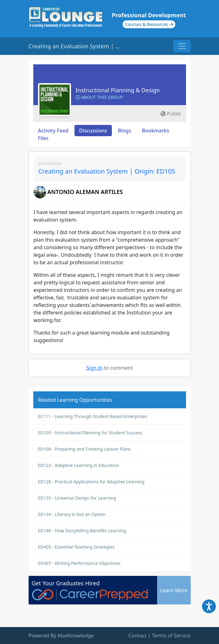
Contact (138, 636)
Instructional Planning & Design (118, 90)
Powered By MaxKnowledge (61, 636)
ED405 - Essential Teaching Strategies (76, 547)
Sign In (95, 368)
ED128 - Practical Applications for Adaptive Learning (91, 482)
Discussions (93, 131)
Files (43, 138)
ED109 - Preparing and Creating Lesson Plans (85, 449)
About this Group (99, 97)
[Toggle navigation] (182, 46)
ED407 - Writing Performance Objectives (79, 563)
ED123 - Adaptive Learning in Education (79, 465)
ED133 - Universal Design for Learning (77, 498)
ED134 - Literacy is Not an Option (72, 514)
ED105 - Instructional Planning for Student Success (90, 433)
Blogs (124, 131)
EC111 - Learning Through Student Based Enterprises (93, 416)
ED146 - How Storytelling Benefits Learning (82, 531)
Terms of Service (171, 636)
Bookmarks (155, 131)
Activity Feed (53, 131)
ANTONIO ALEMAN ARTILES (85, 192)
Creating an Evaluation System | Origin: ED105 (107, 171)
